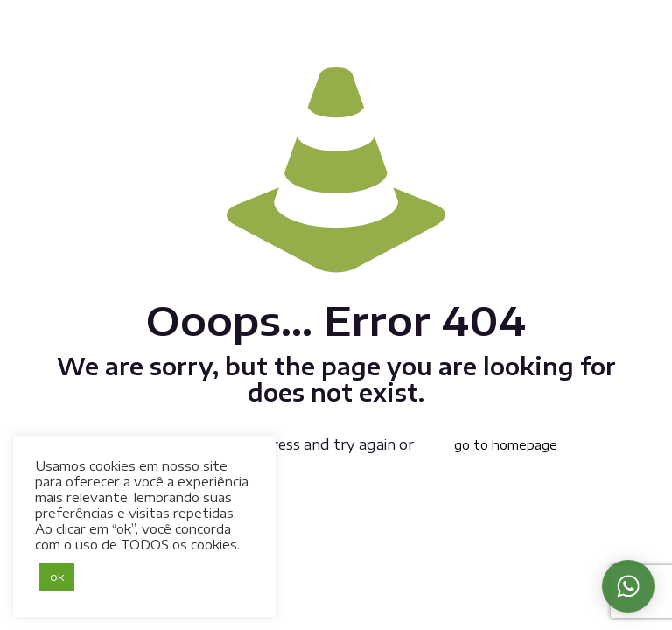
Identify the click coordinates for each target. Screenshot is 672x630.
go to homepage (506, 445)
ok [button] (57, 577)
